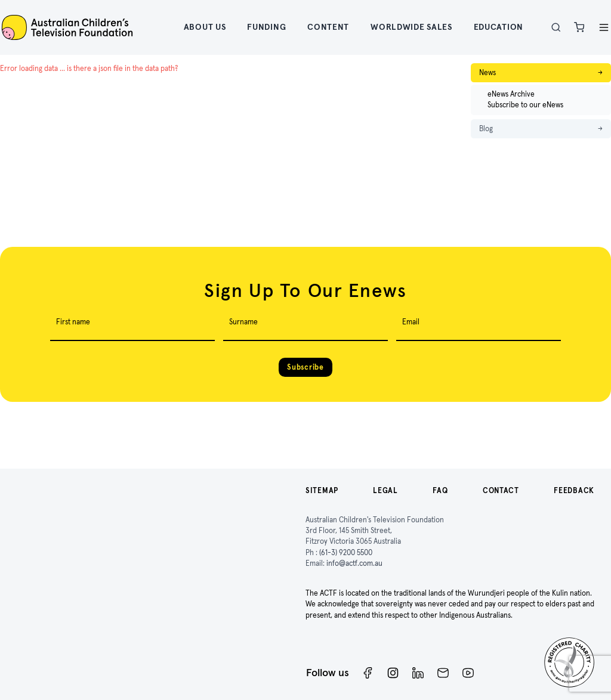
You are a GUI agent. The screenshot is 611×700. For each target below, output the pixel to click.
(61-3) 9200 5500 (346, 552)
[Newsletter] (443, 673)
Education (499, 27)
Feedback (574, 490)
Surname (243, 322)
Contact (501, 490)
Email (411, 322)
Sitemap (322, 490)
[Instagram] (393, 673)
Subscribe (305, 367)
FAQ (440, 490)
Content (328, 27)
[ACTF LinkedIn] (418, 673)
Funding (266, 27)
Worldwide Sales (411, 27)
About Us (205, 27)
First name (73, 322)
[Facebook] (368, 673)
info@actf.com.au (354, 563)
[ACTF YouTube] (468, 673)
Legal (385, 490)
